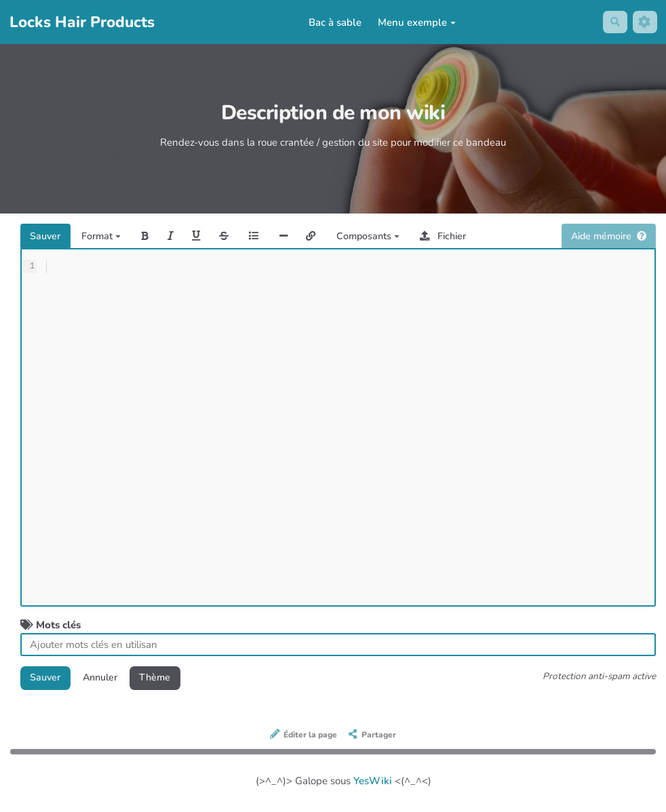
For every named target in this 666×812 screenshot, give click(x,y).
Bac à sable (334, 22)
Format (105, 237)
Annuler (105, 679)
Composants (385, 237)
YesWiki (373, 784)
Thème (164, 679)
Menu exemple (415, 22)
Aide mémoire (605, 237)
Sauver (47, 237)
